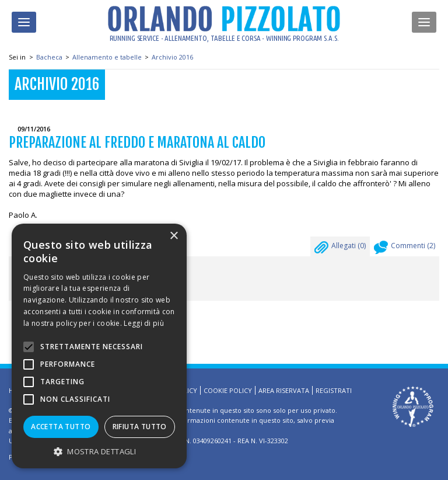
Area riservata (284, 390)
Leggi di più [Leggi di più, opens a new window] (144, 323)
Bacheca (49, 57)
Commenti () (405, 249)
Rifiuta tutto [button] (140, 427)
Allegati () (340, 249)
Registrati (334, 390)
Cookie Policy (228, 390)
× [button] (174, 236)
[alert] (99, 346)
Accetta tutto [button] (61, 427)
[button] (99, 451)
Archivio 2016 (172, 57)
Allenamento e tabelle (107, 57)
